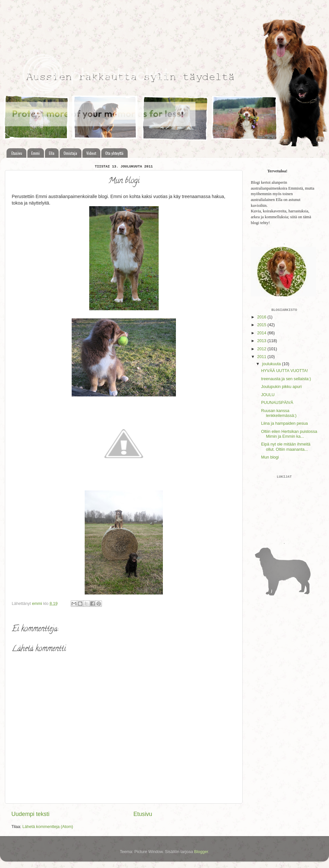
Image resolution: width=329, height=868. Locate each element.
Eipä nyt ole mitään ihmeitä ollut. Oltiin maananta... (286, 447)
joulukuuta (272, 364)
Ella (52, 153)
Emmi (36, 153)
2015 (262, 325)
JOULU (268, 395)
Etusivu (17, 153)
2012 (262, 349)
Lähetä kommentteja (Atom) (48, 827)
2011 (262, 357)
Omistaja (70, 153)
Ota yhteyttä (114, 153)
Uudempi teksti (30, 814)
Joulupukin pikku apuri (281, 387)
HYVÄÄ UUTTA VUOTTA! (284, 371)
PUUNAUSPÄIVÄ (277, 403)
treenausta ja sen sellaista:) (286, 379)
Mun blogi (270, 457)
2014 (262, 333)
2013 (262, 341)
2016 (262, 317)
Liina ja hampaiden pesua (284, 423)
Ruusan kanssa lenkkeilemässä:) (279, 413)
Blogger (201, 852)
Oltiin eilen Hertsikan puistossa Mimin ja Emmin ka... (289, 434)
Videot (91, 153)
